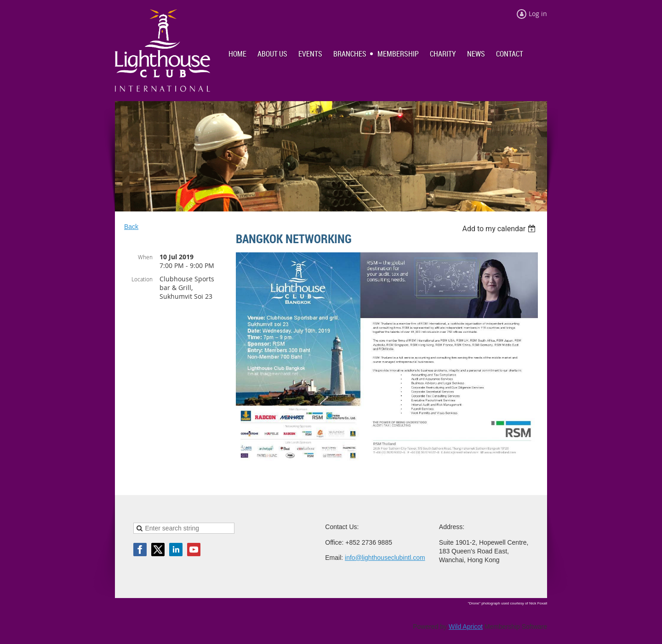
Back (131, 227)
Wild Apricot (466, 627)
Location (142, 279)
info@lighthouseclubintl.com (385, 558)
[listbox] (500, 229)
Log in (538, 14)
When (145, 257)
